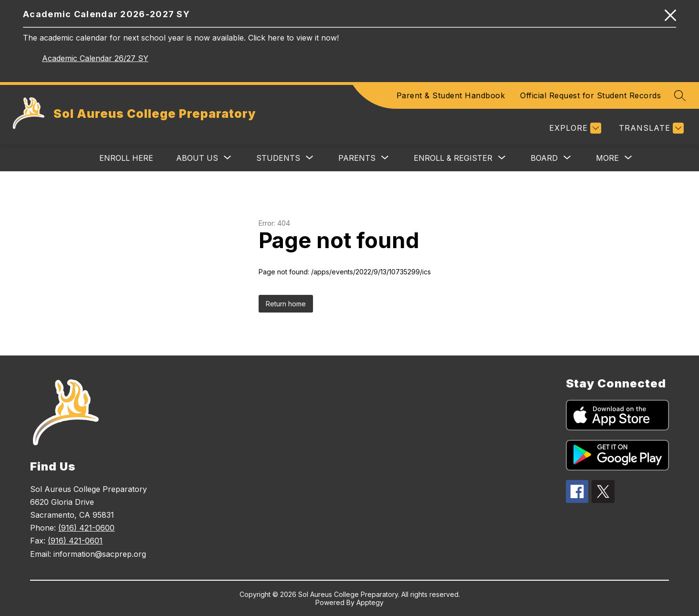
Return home (286, 304)
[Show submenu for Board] (544, 158)
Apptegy (370, 602)
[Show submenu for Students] (278, 158)
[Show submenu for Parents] (357, 158)
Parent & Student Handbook (451, 95)
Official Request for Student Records (590, 95)
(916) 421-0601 (75, 541)
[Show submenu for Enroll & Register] (453, 158)
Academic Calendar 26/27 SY (95, 58)
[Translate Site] (650, 128)
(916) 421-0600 (86, 528)
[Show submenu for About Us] (197, 158)
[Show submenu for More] (607, 158)
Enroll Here (126, 158)
